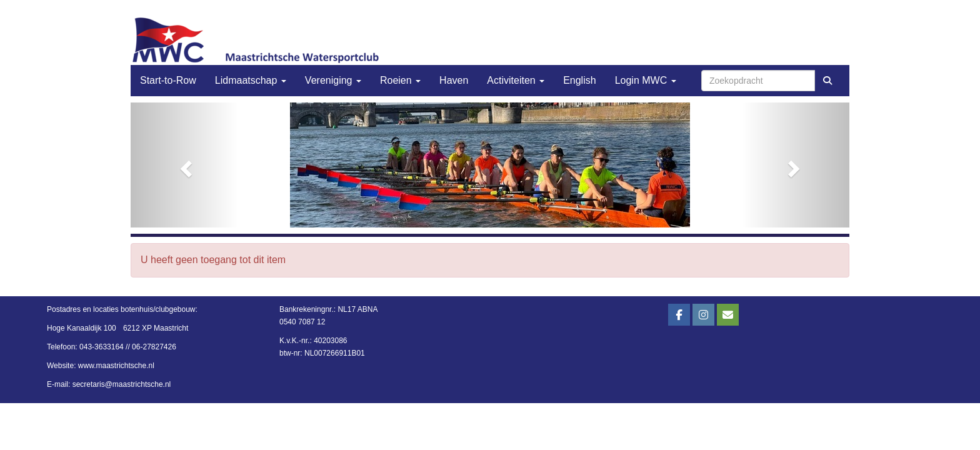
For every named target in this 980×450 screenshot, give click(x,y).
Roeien (400, 80)
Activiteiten (516, 80)
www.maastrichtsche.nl (116, 366)
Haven (454, 80)
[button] (185, 165)
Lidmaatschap (251, 80)
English (579, 80)
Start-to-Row (168, 80)
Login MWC (646, 80)
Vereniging (333, 80)
